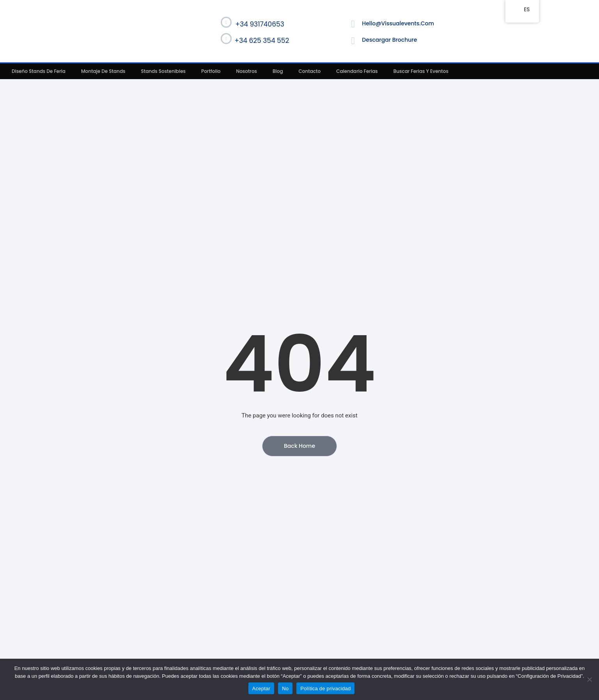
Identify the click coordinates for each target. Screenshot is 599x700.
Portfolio (211, 71)
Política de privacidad (325, 689)
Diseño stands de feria (39, 71)
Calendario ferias (357, 71)
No (285, 689)
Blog (278, 71)
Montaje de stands (103, 71)
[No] (589, 679)
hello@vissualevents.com (398, 23)
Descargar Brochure (389, 40)
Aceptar (261, 689)
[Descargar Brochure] (353, 41)
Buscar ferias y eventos (421, 71)
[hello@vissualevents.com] (353, 24)
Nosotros (247, 71)
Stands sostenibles (163, 71)
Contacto (310, 71)
